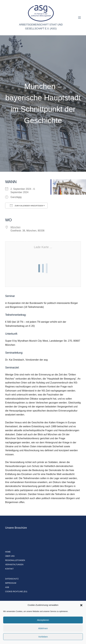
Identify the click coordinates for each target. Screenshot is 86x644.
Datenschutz (12, 579)
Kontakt (9, 569)
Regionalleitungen (15, 560)
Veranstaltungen (14, 565)
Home (8, 552)
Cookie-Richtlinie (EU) (16, 592)
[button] (81, 605)
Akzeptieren (43, 620)
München (15, 227)
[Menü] (79, 18)
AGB (7, 587)
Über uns (10, 556)
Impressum (11, 583)
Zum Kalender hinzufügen (26, 206)
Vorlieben (43, 637)
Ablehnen (43, 628)
